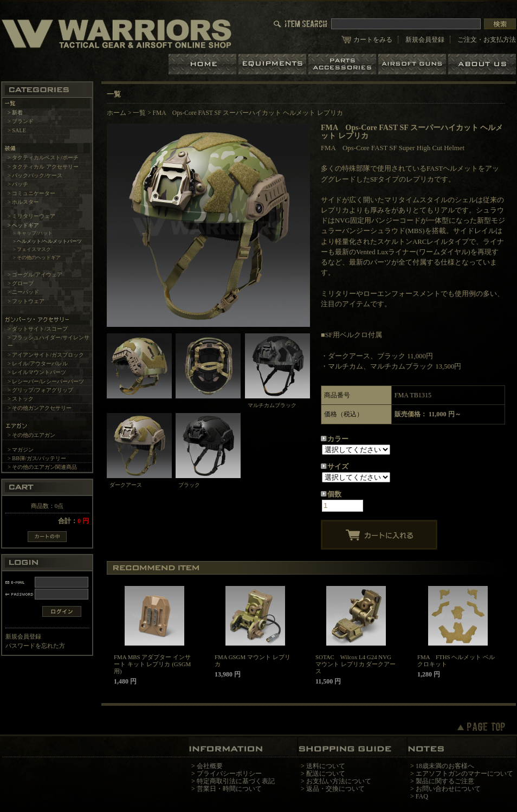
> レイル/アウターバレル (38, 363)
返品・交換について (335, 789)
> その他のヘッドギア (37, 257)
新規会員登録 (425, 40)
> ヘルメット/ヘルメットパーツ (47, 241)
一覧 (139, 113)
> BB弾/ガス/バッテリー (37, 458)
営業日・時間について (229, 789)
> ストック (21, 399)
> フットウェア (26, 301)
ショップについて (482, 64)
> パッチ (18, 184)
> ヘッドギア (23, 225)
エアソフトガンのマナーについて (464, 774)
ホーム (203, 64)
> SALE (17, 130)
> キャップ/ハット (33, 233)
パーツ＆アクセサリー (343, 64)
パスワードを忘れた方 (35, 646)
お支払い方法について (339, 781)
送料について (326, 766)
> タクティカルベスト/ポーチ (43, 157)
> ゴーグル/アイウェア (35, 275)
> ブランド (21, 121)
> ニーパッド (23, 292)
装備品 (273, 64)
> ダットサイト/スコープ (38, 329)
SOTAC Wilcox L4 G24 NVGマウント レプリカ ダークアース (356, 664)
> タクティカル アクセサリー (43, 167)
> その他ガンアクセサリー (40, 408)
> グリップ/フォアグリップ (40, 390)
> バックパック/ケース (35, 175)
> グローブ (21, 283)
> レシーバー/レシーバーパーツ (46, 381)
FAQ (422, 796)
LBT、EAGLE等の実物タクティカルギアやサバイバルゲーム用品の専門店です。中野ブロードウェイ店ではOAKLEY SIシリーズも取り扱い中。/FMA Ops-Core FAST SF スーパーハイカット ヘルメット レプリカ (117, 33)
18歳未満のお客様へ (445, 766)
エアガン (413, 64)
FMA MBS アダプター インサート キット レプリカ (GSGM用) (152, 664)
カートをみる (373, 40)
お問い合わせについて (448, 789)
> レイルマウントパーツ (37, 372)
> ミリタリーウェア (31, 216)
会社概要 (210, 766)
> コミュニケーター (31, 193)
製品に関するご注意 (445, 781)
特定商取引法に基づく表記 (236, 781)
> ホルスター (23, 202)
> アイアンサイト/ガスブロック (46, 355)
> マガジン (21, 450)
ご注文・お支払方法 (487, 40)
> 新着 (15, 112)
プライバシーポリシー (229, 774)
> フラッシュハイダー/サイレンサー (49, 341)
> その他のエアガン (31, 435)
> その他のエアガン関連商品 (42, 467)
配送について (326, 774)
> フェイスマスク (32, 249)
